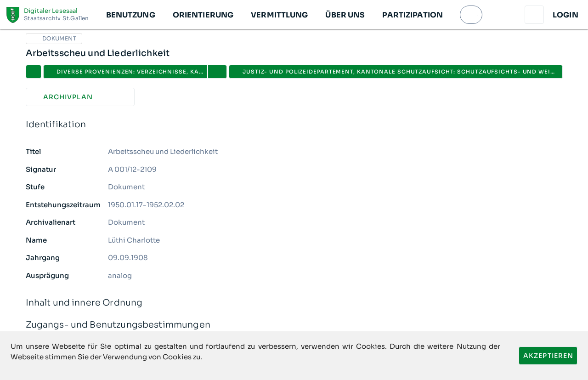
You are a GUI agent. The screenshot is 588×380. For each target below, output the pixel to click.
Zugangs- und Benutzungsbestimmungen (294, 325)
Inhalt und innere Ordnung (294, 303)
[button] (130, 15)
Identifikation (294, 125)
